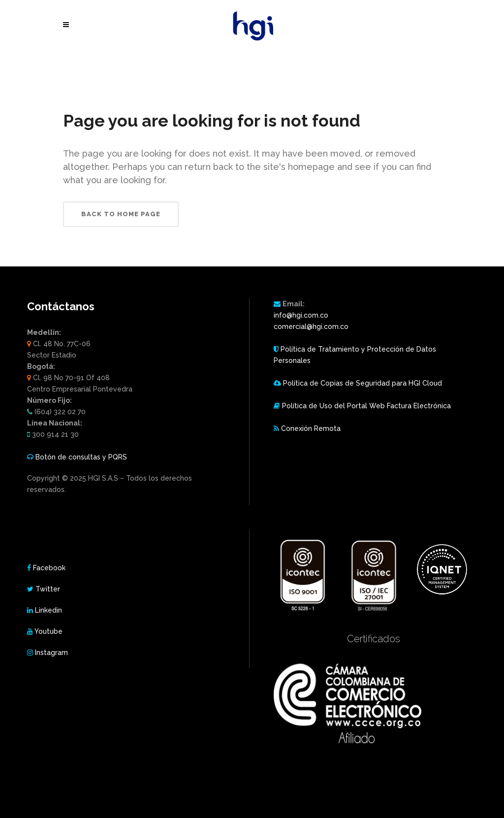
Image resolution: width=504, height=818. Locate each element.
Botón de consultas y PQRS (81, 457)
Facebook (49, 568)
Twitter (48, 589)
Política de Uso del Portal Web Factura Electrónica (366, 406)
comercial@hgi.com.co (311, 327)
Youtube (48, 631)
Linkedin (48, 610)
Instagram (51, 653)
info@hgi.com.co (301, 315)
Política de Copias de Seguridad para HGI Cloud (362, 383)
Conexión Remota (311, 428)
